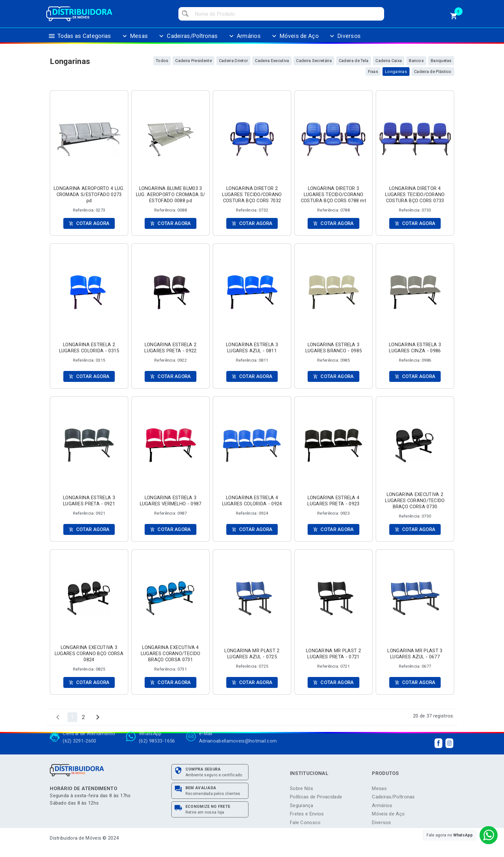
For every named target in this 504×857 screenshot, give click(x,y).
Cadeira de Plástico (433, 72)
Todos (162, 61)
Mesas (135, 41)
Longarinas (396, 72)
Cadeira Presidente (193, 61)
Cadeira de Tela (354, 61)
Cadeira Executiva (272, 61)
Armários (244, 41)
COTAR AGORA (89, 223)
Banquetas (441, 61)
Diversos (344, 41)
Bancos (416, 61)
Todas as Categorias (80, 41)
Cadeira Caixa (389, 61)
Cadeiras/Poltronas (188, 41)
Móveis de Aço (294, 41)
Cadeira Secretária (314, 61)
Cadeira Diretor (234, 61)
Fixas (373, 72)
